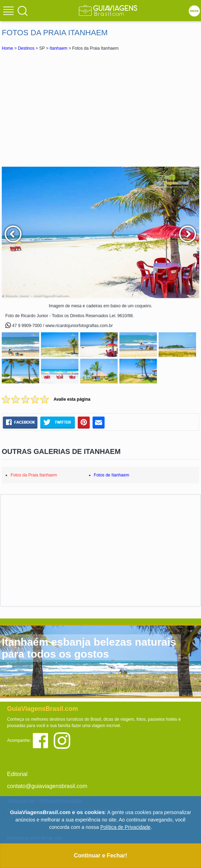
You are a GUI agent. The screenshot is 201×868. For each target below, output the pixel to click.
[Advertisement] (101, 109)
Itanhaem (59, 48)
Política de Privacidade (125, 827)
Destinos (26, 48)
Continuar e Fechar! (100, 855)
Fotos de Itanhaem (112, 475)
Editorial (17, 774)
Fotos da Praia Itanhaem (34, 475)
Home (7, 48)
